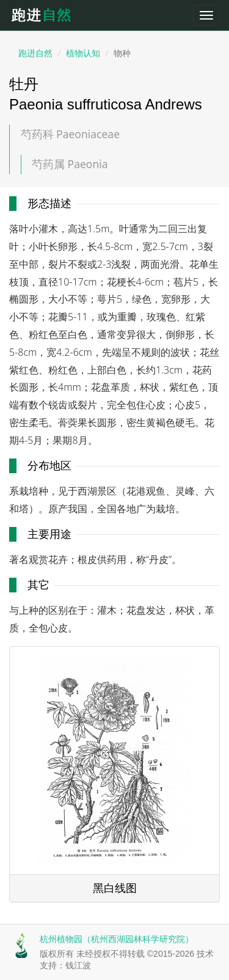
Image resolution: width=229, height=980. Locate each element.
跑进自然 (46, 15)
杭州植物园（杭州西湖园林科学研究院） (117, 939)
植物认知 (83, 53)
